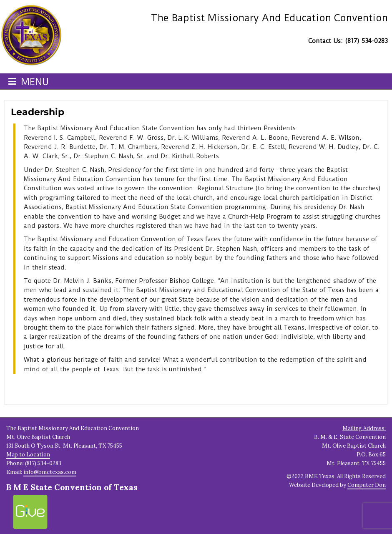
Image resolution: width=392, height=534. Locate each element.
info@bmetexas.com (50, 472)
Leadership (38, 112)
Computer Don (367, 485)
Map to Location (28, 455)
